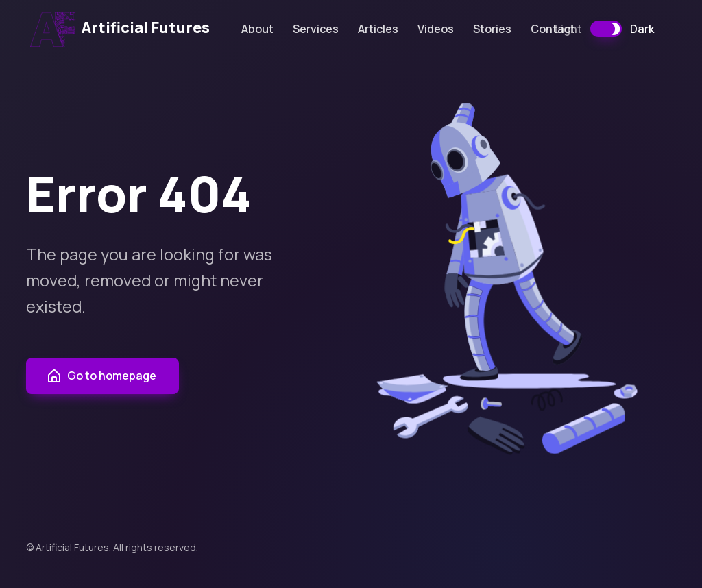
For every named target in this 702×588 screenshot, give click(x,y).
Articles (378, 29)
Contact (553, 29)
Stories (492, 29)
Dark (642, 29)
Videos (436, 29)
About (257, 29)
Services (316, 29)
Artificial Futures (119, 29)
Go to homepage (101, 376)
